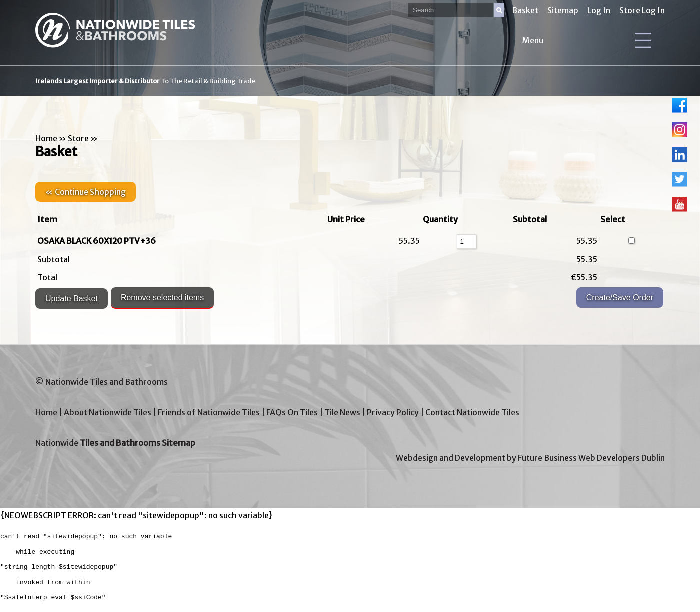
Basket (525, 10)
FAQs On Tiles (292, 412)
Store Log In (642, 10)
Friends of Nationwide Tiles (209, 412)
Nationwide (115, 443)
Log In (599, 10)
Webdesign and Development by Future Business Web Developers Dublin (530, 458)
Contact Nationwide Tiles (472, 412)
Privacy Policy (393, 412)
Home (46, 138)
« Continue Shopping (85, 192)
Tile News (342, 412)
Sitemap (563, 10)
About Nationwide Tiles (107, 412)
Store (78, 138)
